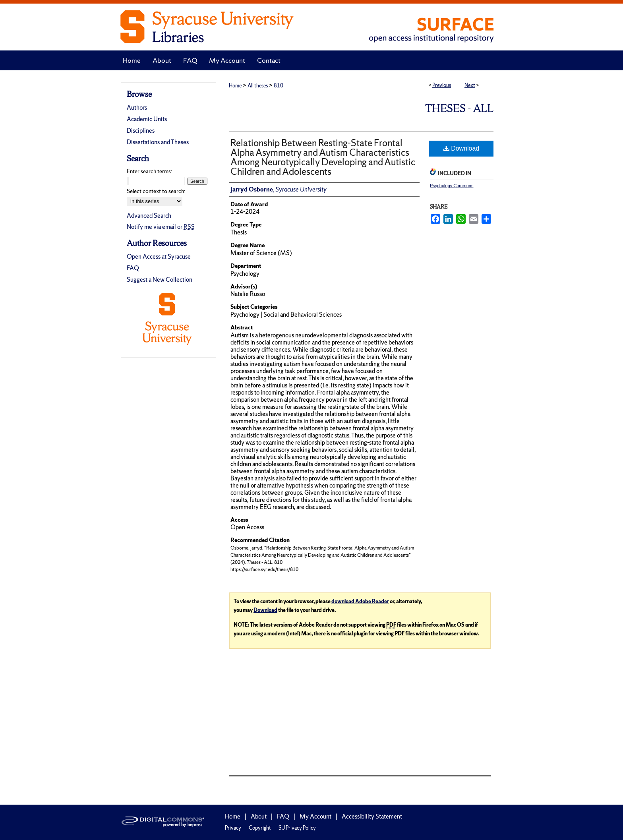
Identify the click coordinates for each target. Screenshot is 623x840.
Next (470, 85)
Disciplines (141, 131)
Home (235, 86)
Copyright (260, 828)
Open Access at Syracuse (159, 256)
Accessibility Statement (372, 816)
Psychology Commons (452, 186)
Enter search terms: (149, 171)
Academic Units (147, 119)
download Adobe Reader (360, 601)
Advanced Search (149, 216)
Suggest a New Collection (160, 280)
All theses (258, 86)
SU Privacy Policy (297, 828)
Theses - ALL (459, 108)
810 (279, 86)
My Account (315, 816)
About (259, 816)
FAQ (133, 268)
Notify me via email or (161, 227)
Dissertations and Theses (158, 142)
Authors (137, 107)
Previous (442, 85)
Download (461, 148)
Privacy (233, 828)
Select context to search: (156, 191)
